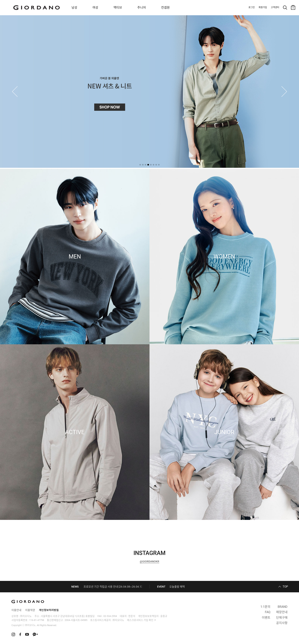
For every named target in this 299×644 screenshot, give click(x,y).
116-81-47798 (37, 620)
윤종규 (164, 616)
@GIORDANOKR (149, 561)
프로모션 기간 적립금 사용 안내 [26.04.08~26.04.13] (113, 587)
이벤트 (266, 618)
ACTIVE (75, 432)
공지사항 (282, 623)
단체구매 (282, 618)
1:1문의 (265, 607)
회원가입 (263, 7)
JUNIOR (224, 432)
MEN (75, 257)
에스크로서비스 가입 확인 (140, 620)
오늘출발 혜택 (177, 587)
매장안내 (282, 612)
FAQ (268, 612)
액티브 (118, 8)
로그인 (252, 7)
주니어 (142, 8)
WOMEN (224, 257)
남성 (74, 8)
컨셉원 (165, 8)
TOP (285, 587)
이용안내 (16, 610)
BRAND (283, 607)
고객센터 (275, 7)
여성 (95, 8)
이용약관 (30, 610)
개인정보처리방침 (49, 610)
